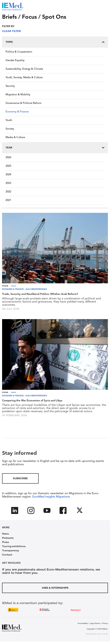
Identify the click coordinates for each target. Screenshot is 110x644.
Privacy (105, 623)
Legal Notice (95, 623)
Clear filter (12, 31)
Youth (9, 120)
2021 (8, 200)
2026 (8, 158)
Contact (7, 555)
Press (5, 542)
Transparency (11, 550)
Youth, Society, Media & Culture (24, 78)
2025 (8, 166)
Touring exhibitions (14, 546)
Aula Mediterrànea (36, 289)
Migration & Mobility (18, 95)
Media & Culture (15, 137)
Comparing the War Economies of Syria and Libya (32, 401)
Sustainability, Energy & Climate (24, 69)
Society (10, 129)
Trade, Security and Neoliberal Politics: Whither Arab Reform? (40, 294)
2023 (8, 183)
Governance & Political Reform (24, 103)
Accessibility (83, 623)
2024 (8, 175)
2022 (8, 192)
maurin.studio (102, 634)
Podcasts (8, 538)
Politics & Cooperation (19, 52)
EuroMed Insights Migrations (51, 497)
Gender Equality (15, 60)
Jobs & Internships (55, 588)
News (5, 534)
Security (10, 86)
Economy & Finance (17, 112)
